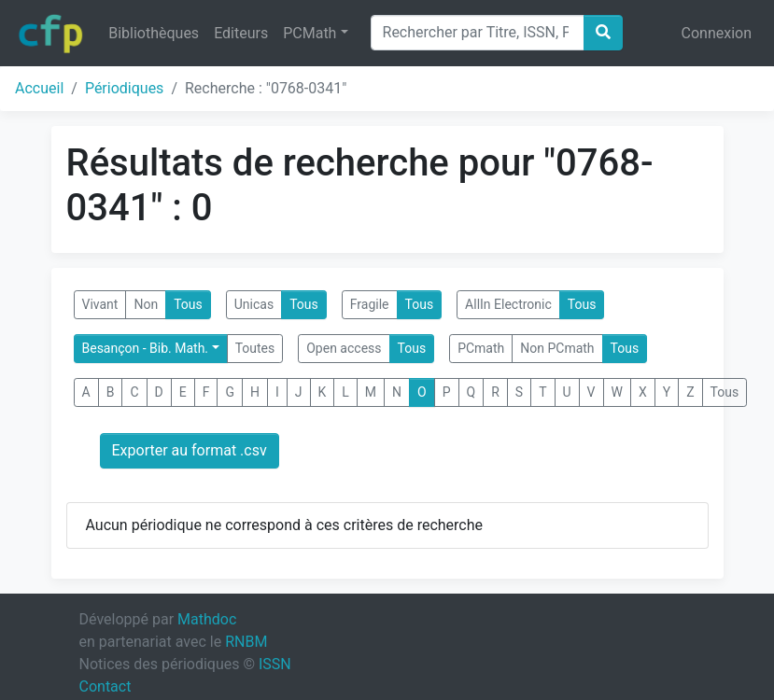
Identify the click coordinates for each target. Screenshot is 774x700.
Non (146, 304)
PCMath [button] (310, 33)
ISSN (275, 664)
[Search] (478, 33)
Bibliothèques (154, 33)
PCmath (481, 348)
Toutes (255, 348)
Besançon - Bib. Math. (146, 348)
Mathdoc (207, 619)
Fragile (370, 304)
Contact (106, 686)
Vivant (100, 304)
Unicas (254, 304)
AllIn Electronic (508, 304)
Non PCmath (557, 348)
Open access (344, 348)
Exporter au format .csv (190, 450)
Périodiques (124, 88)
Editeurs (241, 33)
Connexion (717, 33)
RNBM (246, 642)
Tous (188, 304)
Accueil (39, 88)
